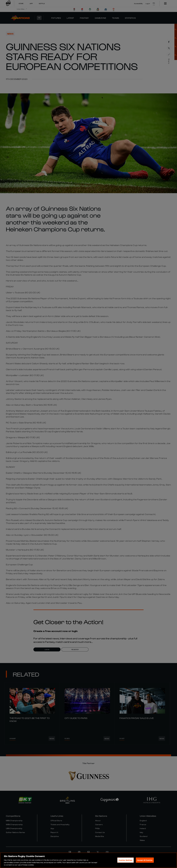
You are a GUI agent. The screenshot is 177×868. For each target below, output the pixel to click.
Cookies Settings (125, 860)
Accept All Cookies (145, 860)
